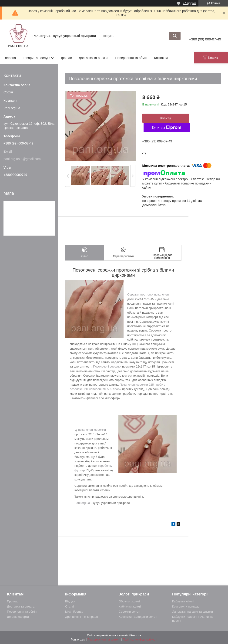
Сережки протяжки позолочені (148, 294)
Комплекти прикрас (186, 606)
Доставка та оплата (93, 58)
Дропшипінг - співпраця (82, 617)
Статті (69, 606)
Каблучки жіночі (183, 601)
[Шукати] (175, 36)
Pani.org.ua (82, 503)
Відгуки (70, 601)
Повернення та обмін (131, 58)
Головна (10, 58)
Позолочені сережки (107, 366)
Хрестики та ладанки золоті (138, 617)
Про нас (66, 58)
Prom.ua (136, 635)
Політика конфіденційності (140, 640)
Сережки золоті (129, 612)
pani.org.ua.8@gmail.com (22, 159)
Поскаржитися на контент (104, 640)
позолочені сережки (92, 430)
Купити (166, 118)
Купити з (167, 128)
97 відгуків (189, 3)
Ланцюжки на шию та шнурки (193, 612)
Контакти (161, 58)
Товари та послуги (37, 58)
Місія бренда (74, 612)
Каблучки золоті (130, 606)
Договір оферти (18, 617)
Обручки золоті (129, 601)
